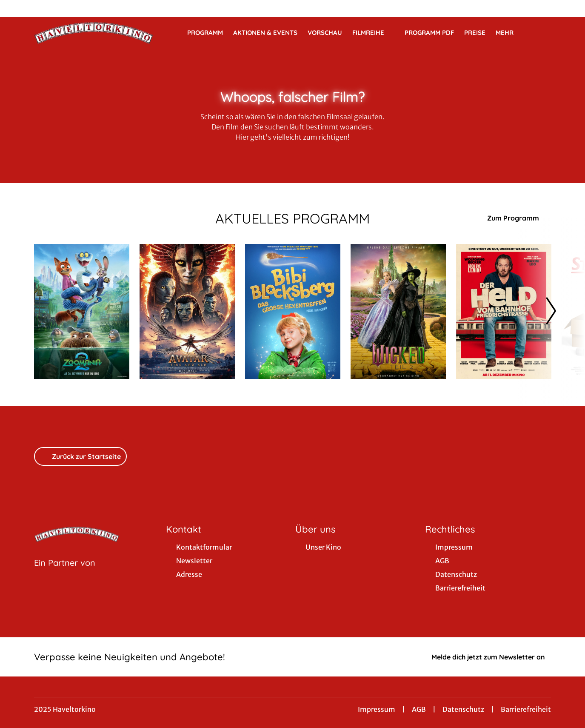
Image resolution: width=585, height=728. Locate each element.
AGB (419, 709)
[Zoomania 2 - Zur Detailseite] (82, 311)
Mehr (510, 33)
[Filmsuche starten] (542, 32)
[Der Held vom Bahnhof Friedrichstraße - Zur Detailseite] (504, 311)
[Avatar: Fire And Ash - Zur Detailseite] (187, 311)
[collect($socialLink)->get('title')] (15, 9)
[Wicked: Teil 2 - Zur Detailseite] (398, 311)
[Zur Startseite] (94, 32)
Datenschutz (463, 709)
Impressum (377, 709)
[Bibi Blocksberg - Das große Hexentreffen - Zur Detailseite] (293, 311)
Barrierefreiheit (526, 709)
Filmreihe (373, 33)
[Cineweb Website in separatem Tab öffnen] (65, 573)
